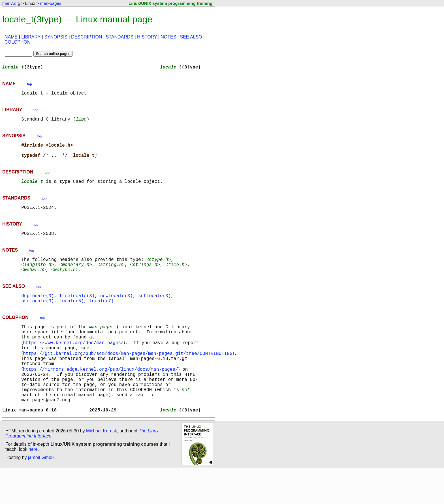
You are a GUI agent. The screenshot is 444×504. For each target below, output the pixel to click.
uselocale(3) (38, 316)
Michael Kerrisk (102, 464)
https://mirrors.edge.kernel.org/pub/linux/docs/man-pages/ (102, 393)
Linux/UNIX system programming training (170, 3)
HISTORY (147, 37)
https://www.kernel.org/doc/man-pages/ (74, 362)
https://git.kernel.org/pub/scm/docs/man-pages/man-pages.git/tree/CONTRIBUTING (129, 375)
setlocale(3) (154, 310)
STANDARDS (119, 37)
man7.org (11, 3)
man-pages (51, 3)
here (33, 483)
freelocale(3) (77, 310)
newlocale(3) (117, 310)
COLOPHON (18, 42)
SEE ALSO (191, 37)
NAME (11, 37)
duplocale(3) (38, 310)
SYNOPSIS (56, 37)
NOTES (168, 37)
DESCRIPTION (87, 37)
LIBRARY (31, 37)
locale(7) (101, 316)
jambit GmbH (41, 491)
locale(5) (72, 316)
